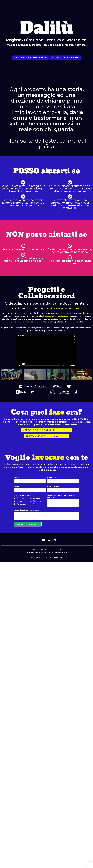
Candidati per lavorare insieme (28, 524)
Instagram (37, 498)
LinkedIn (20, 501)
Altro (35, 504)
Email (17, 486)
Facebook (37, 501)
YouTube (20, 498)
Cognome (52, 478)
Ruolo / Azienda (54, 486)
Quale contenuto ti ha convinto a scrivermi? (61, 496)
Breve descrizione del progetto (28, 510)
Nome (17, 478)
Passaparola (21, 504)
